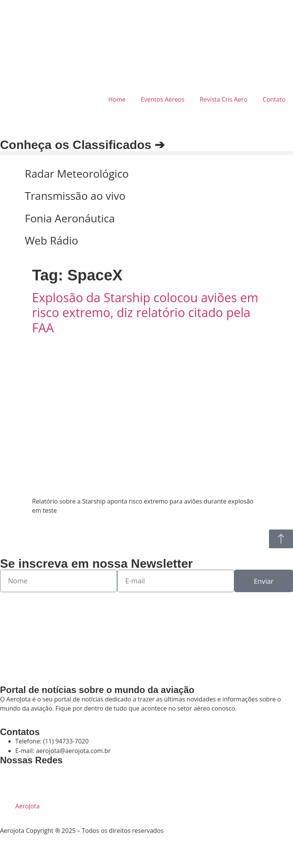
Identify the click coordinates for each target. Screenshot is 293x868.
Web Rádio (52, 240)
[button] (146, 153)
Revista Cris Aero (224, 99)
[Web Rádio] (10, 241)
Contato (274, 99)
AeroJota (27, 806)
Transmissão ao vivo (75, 196)
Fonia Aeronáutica (70, 218)
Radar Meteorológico (77, 173)
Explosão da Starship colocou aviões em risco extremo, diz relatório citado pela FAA (145, 313)
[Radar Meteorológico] (10, 174)
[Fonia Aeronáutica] (10, 219)
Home (117, 99)
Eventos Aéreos (163, 99)
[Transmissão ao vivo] (10, 196)
